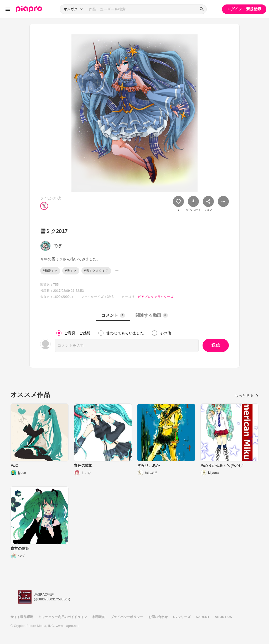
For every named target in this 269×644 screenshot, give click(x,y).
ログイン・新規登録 (244, 9)
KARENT (203, 617)
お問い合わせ (158, 617)
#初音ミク (50, 271)
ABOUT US (223, 617)
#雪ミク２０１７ (96, 271)
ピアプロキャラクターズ (156, 297)
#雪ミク (71, 271)
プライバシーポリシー (127, 617)
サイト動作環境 (22, 617)
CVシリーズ (182, 617)
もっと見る (247, 396)
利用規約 (99, 617)
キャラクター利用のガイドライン (63, 617)
